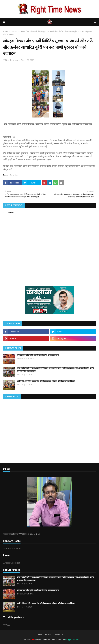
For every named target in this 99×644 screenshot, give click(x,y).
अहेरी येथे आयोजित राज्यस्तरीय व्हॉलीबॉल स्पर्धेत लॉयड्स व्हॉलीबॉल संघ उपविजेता (46, 381)
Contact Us (58, 635)
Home (6, 32)
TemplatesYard (44, 640)
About (48, 635)
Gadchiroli (14, 32)
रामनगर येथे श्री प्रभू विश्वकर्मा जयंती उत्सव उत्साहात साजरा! (38, 355)
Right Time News (12, 60)
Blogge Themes (72, 640)
